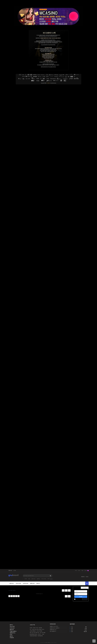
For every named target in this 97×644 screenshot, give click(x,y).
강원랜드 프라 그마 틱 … (54, 626)
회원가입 (83, 577)
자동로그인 (77, 599)
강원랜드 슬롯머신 (13, 631)
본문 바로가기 (0, 0)
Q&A (79, 571)
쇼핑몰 (15, 571)
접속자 (87, 571)
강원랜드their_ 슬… (53, 630)
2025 (29, 579)
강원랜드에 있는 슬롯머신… (55, 628)
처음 (9, 596)
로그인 (87, 577)
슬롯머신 (38, 579)
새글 (82, 571)
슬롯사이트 (33, 579)
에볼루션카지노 (13, 633)
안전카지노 (12, 583)
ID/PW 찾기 (85, 599)
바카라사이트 (26, 583)
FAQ (76, 571)
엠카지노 (38, 583)
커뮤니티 (10, 571)
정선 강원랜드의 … (53, 631)
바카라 (26, 579)
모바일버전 (12, 638)
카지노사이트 (44, 579)
